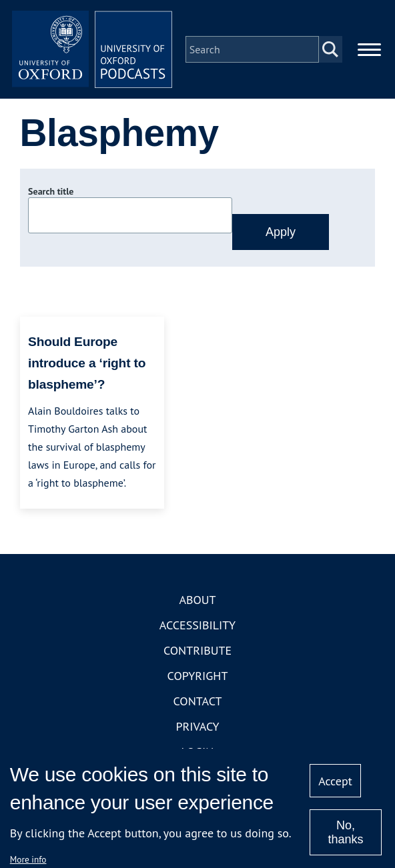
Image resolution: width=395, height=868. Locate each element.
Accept (335, 781)
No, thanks (345, 832)
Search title (51, 191)
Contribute (197, 650)
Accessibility (197, 625)
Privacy (197, 726)
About (197, 600)
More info (28, 859)
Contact (198, 701)
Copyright (198, 676)
